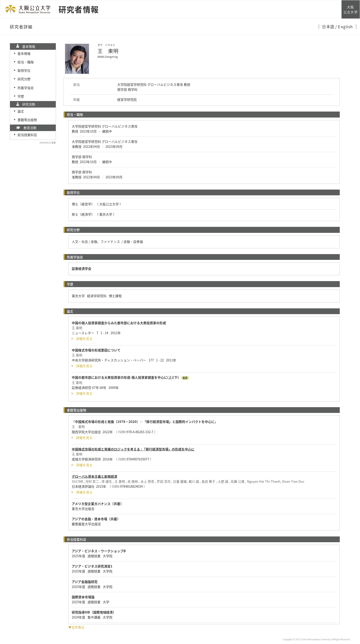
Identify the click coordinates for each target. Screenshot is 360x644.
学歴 (21, 96)
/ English (344, 27)
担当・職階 (26, 62)
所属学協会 (26, 88)
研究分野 (24, 79)
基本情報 (24, 53)
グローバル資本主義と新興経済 (94, 476)
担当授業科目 (27, 135)
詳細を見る (82, 339)
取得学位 (24, 70)
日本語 (329, 27)
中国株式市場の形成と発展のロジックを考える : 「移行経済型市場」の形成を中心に (133, 449)
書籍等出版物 (27, 120)
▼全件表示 (76, 627)
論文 (21, 111)
